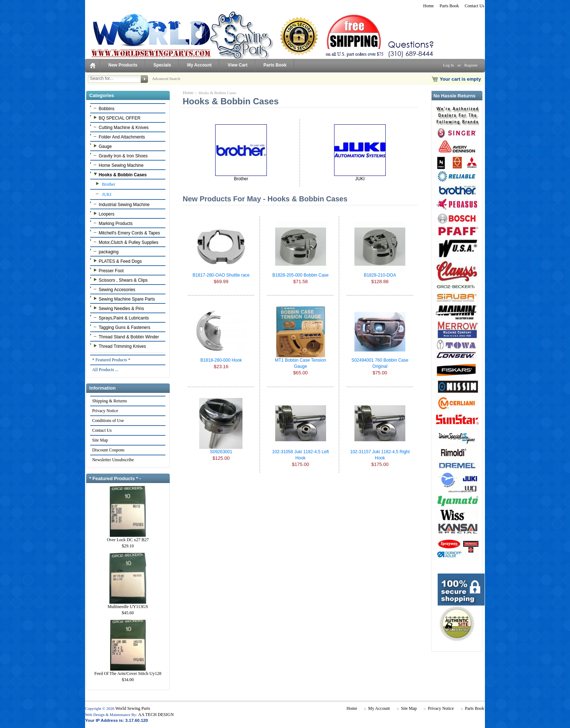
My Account (200, 65)
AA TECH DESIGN (156, 715)
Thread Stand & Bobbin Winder (125, 337)
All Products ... (105, 370)
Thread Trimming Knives (119, 346)
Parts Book (449, 6)
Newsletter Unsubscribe (113, 460)
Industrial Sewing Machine (121, 204)
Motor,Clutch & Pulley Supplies (125, 242)
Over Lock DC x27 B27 (128, 538)
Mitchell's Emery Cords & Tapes (126, 233)
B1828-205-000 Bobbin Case (300, 275)
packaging (105, 252)
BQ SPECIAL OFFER (116, 118)
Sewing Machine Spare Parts (123, 299)
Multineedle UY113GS (128, 604)
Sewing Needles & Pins (118, 308)
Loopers (103, 214)
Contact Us (474, 6)
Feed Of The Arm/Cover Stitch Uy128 (128, 671)
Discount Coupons (108, 450)
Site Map (100, 440)
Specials (162, 65)
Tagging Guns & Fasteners (121, 327)
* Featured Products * (111, 360)
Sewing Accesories (113, 289)
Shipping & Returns (109, 401)
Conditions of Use (108, 421)
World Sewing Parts (133, 708)
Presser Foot (108, 270)
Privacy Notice (105, 411)
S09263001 (221, 452)
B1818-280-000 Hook (221, 360)
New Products (123, 65)
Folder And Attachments (118, 137)
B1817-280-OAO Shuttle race (221, 275)
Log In (449, 65)
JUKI (101, 194)
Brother (103, 184)
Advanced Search (166, 79)
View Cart (237, 65)
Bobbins (103, 108)
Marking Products (112, 223)
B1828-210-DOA (380, 275)
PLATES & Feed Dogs (117, 261)
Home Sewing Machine (117, 165)
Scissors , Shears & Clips (120, 280)
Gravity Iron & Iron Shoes (120, 156)
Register (471, 65)
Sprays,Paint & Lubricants (120, 318)
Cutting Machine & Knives (120, 127)
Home (428, 6)
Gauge (102, 146)
